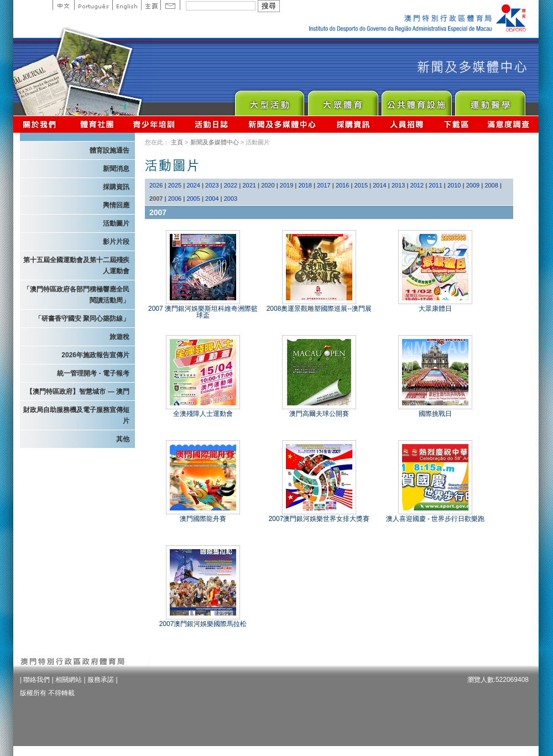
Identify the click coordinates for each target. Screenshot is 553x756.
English (127, 5)
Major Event (269, 100)
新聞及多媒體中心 (283, 124)
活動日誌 (212, 124)
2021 (249, 185)
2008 (491, 185)
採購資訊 (353, 124)
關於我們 (42, 124)
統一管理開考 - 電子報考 (93, 373)
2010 (454, 185)
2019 (286, 185)
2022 (231, 185)
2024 (193, 185)
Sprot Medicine (490, 100)
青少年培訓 (154, 124)
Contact (170, 5)
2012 (417, 185)
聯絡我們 (36, 680)
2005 (193, 199)
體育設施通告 (109, 150)
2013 (398, 185)
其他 (123, 439)
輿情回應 (116, 205)
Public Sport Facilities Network (416, 100)
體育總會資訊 (97, 124)
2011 (435, 185)
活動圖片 (116, 223)
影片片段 (116, 242)
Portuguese (93, 5)
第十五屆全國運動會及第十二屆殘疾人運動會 (76, 265)
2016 (342, 185)
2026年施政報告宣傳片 (95, 355)
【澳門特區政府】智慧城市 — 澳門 (78, 392)
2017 (324, 185)
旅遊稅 (119, 337)
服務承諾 (101, 680)
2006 (175, 199)
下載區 (456, 124)
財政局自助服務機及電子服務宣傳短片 (76, 415)
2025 (175, 185)
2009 (473, 185)
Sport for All (343, 100)
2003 (231, 199)
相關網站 (69, 680)
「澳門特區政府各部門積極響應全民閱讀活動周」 (76, 295)
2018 (305, 185)
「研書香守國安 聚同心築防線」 (82, 319)
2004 (212, 199)
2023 (212, 185)
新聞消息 (116, 169)
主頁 (151, 5)
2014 (379, 185)
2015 (361, 185)
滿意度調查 (509, 124)
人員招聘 (407, 124)
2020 (268, 185)
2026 (156, 185)
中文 (63, 5)
